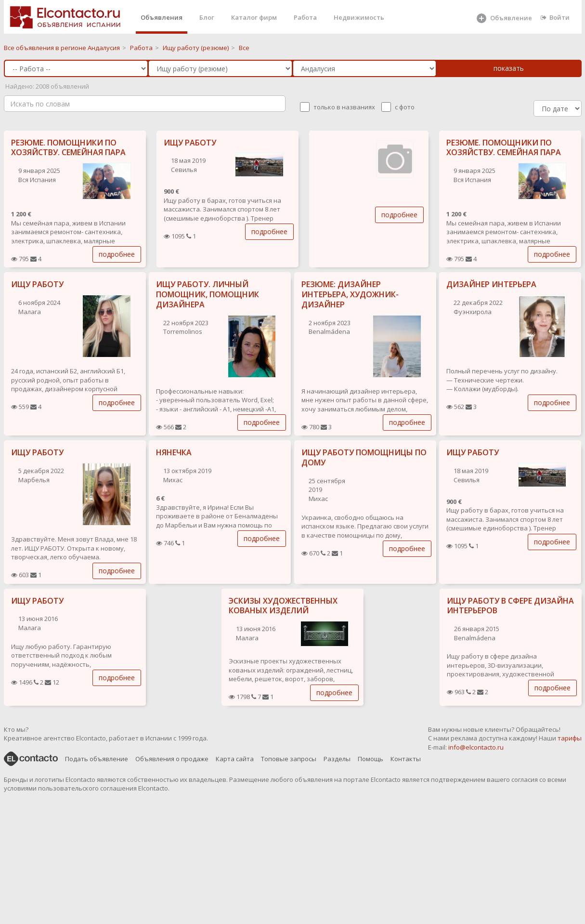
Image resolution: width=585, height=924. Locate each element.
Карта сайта (235, 759)
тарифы (570, 738)
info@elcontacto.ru (476, 747)
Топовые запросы (289, 759)
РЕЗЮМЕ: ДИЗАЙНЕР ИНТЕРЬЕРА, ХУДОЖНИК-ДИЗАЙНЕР (350, 294)
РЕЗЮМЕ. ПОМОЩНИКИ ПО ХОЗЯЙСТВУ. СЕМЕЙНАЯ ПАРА (68, 148)
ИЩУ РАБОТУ (190, 143)
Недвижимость (359, 17)
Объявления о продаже (172, 759)
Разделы (337, 759)
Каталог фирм (254, 17)
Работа (305, 17)
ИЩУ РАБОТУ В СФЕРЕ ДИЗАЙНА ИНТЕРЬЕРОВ (510, 606)
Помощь (370, 759)
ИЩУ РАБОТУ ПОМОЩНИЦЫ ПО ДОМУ (364, 457)
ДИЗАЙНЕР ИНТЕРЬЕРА (491, 284)
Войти (555, 17)
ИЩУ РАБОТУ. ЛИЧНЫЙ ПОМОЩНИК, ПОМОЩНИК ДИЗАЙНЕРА (208, 294)
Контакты (406, 759)
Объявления (162, 17)
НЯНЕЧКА (174, 452)
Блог (207, 17)
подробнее (117, 254)
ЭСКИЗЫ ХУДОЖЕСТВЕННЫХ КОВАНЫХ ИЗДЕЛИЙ (283, 606)
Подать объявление (97, 759)
